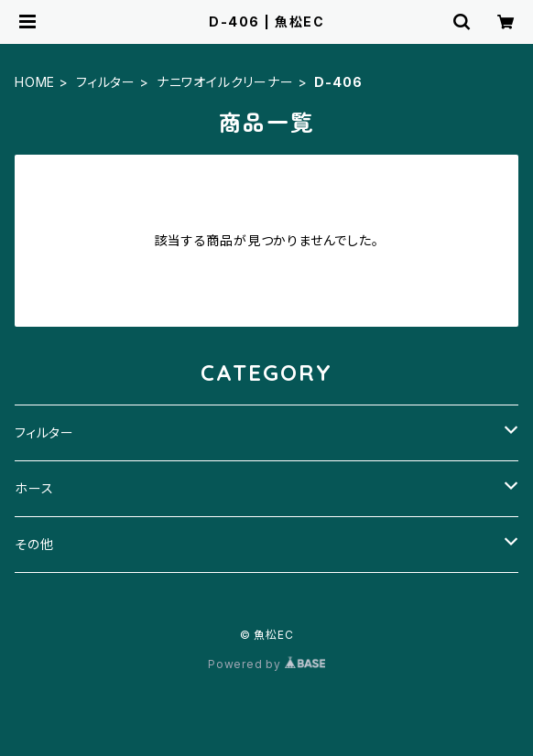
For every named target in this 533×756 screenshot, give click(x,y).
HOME (35, 82)
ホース (34, 488)
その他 (34, 544)
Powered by (266, 664)
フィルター (106, 82)
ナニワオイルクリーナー (225, 82)
